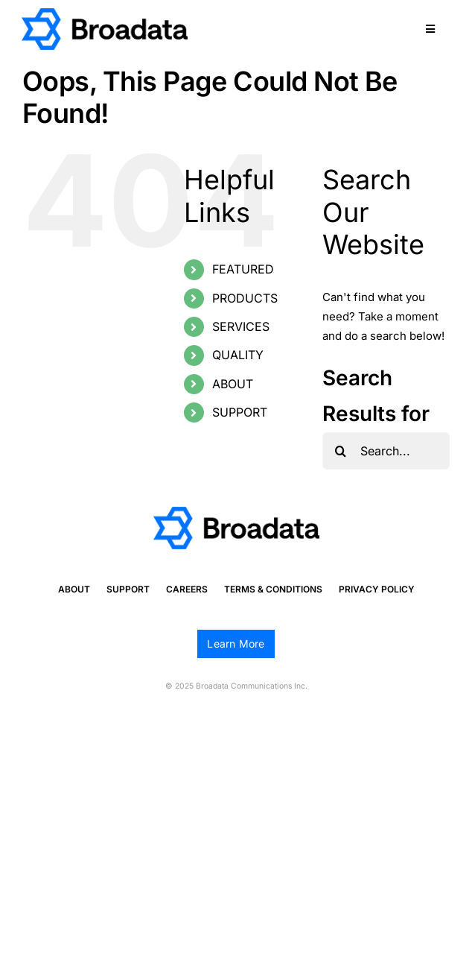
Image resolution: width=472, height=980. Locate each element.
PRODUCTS (245, 298)
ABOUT (233, 384)
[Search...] (386, 451)
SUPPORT (240, 412)
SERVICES (241, 326)
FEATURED (243, 269)
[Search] (341, 451)
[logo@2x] (105, 14)
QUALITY (238, 355)
